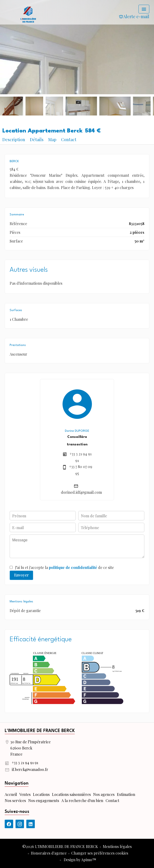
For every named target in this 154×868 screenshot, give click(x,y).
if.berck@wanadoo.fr (30, 769)
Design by (79, 860)
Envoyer (22, 575)
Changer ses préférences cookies (100, 853)
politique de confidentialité (73, 567)
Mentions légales (117, 846)
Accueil (28, 14)
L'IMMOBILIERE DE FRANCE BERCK (40, 731)
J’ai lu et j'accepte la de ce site (64, 567)
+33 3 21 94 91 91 (25, 763)
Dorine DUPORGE (77, 431)
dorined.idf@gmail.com (81, 492)
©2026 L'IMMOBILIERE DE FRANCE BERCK (60, 846)
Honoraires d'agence (49, 853)
